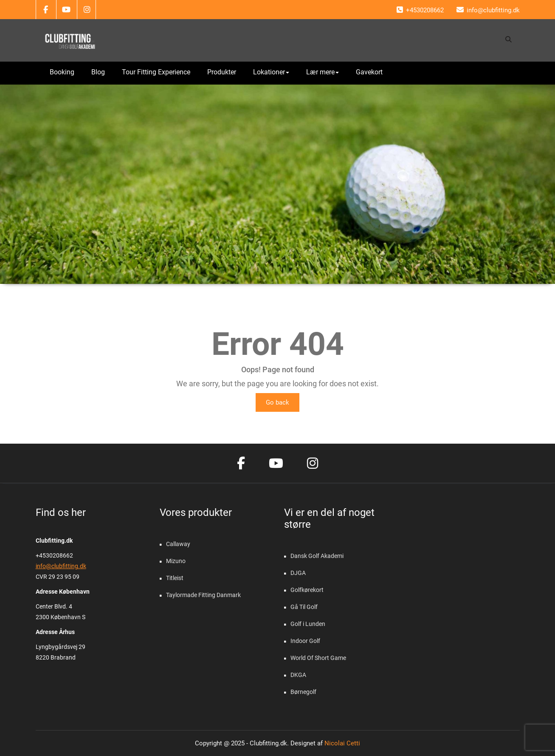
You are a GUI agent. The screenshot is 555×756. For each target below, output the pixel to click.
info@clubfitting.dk (61, 566)
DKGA (298, 675)
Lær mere (323, 72)
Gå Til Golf (304, 607)
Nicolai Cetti (341, 743)
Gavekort (369, 72)
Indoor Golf (305, 641)
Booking (62, 72)
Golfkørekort (307, 590)
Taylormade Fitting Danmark (203, 595)
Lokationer (271, 72)
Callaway (178, 544)
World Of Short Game (318, 658)
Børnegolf (303, 692)
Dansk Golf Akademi (317, 556)
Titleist (175, 578)
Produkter (222, 72)
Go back (277, 402)
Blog (98, 72)
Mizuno (176, 561)
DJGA (298, 573)
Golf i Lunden (308, 624)
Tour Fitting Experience (156, 72)
